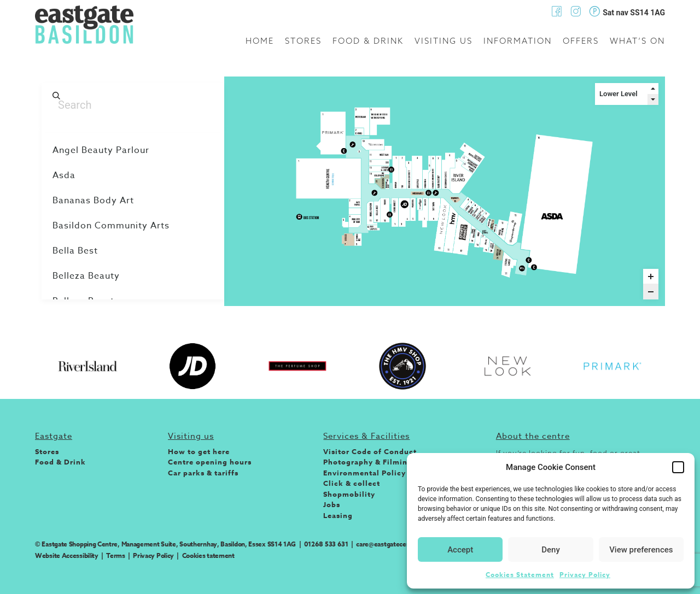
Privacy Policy (585, 575)
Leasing (338, 515)
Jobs (332, 504)
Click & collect (352, 483)
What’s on (637, 41)
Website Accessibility (67, 555)
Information (518, 41)
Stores (303, 41)
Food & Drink (368, 41)
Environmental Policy (364, 473)
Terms (116, 555)
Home (260, 41)
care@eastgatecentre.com (395, 544)
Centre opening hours (210, 462)
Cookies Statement (520, 575)
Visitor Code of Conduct (370, 451)
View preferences (641, 550)
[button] (678, 467)
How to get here (199, 451)
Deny (551, 550)
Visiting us (444, 41)
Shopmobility (349, 494)
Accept (460, 550)
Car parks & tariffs (203, 473)
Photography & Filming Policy (381, 462)
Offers (581, 41)
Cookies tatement (208, 555)
